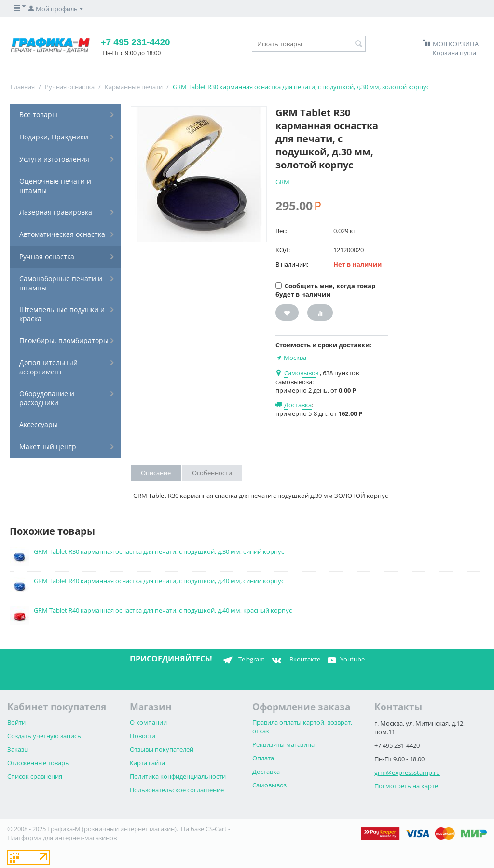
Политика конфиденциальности (178, 776)
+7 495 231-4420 (135, 42)
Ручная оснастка (70, 87)
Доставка (266, 772)
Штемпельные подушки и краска (62, 314)
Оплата (263, 758)
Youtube (345, 660)
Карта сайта (147, 763)
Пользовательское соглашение (177, 790)
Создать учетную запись (44, 736)
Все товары (38, 115)
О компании (148, 722)
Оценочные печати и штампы (55, 186)
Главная (23, 87)
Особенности (212, 473)
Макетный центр (48, 447)
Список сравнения (35, 776)
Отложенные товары (39, 763)
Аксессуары (39, 424)
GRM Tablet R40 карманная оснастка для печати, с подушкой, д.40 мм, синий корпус (159, 581)
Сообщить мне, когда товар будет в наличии (325, 290)
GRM (282, 182)
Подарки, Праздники (54, 137)
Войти (16, 722)
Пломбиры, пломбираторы (64, 340)
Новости (143, 736)
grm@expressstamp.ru (407, 772)
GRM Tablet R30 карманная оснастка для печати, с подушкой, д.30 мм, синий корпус (159, 551)
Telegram (242, 660)
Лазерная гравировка (56, 212)
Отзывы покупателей (162, 749)
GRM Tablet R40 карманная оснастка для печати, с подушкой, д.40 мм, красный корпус (163, 610)
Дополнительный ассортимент (48, 367)
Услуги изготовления (54, 159)
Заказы (18, 749)
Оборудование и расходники (47, 398)
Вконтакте (295, 660)
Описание (156, 473)
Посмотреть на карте (406, 786)
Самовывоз (269, 785)
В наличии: (292, 264)
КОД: (283, 250)
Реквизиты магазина (283, 744)
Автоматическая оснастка (62, 234)
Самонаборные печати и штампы (61, 283)
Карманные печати (134, 87)
